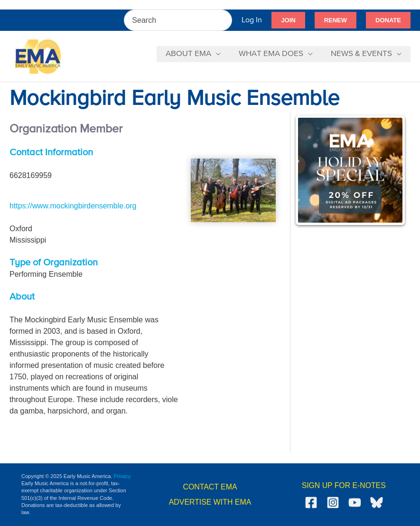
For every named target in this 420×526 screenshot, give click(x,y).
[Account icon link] (252, 20)
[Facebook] (311, 503)
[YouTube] (355, 503)
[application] (221, 54)
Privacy (122, 476)
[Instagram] (333, 503)
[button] (288, 20)
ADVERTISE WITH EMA (210, 502)
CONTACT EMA (210, 487)
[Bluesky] (377, 503)
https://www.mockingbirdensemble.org (73, 206)
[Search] (225, 20)
